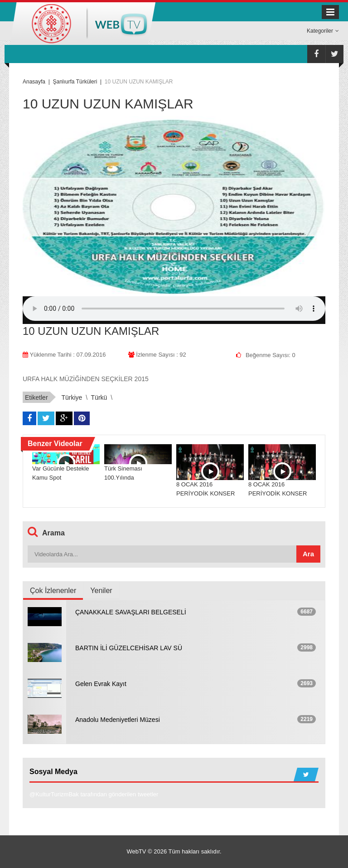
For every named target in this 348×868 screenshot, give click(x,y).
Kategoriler (323, 31)
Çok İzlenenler (53, 591)
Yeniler (101, 591)
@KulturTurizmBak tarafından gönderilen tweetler (94, 794)
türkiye (72, 397)
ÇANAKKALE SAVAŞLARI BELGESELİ (131, 612)
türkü (99, 397)
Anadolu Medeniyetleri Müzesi (118, 720)
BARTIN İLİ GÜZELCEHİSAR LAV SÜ (129, 648)
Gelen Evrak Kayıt (101, 684)
